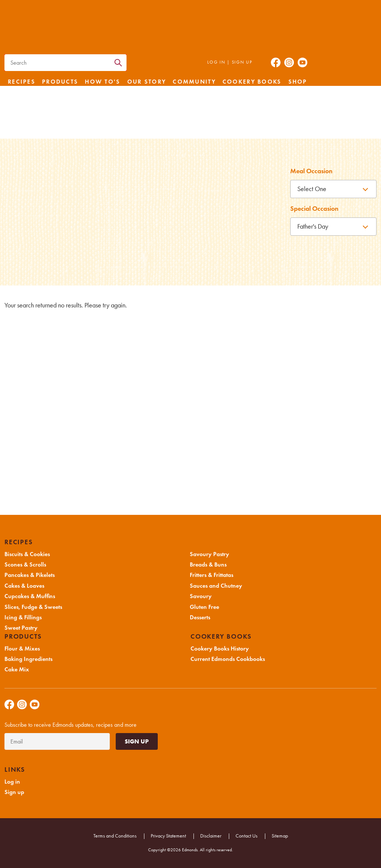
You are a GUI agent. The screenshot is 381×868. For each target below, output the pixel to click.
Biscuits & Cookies (27, 554)
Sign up (242, 62)
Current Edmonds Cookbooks (228, 659)
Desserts (200, 617)
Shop (298, 82)
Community (194, 82)
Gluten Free (204, 607)
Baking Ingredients (28, 659)
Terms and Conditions (115, 836)
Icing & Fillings (23, 617)
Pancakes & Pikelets (30, 575)
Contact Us (246, 836)
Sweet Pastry (21, 628)
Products (60, 82)
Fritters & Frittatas (212, 575)
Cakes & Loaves (24, 586)
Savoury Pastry (209, 554)
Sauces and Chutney (216, 586)
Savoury (201, 596)
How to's (103, 82)
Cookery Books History (220, 649)
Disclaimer (211, 836)
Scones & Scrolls (25, 565)
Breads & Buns (208, 565)
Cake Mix (17, 669)
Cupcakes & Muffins (30, 596)
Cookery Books (252, 82)
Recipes (22, 82)
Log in (216, 62)
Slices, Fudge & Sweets (33, 607)
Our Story (147, 82)
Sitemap (280, 836)
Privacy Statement (168, 836)
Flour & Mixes (22, 649)
